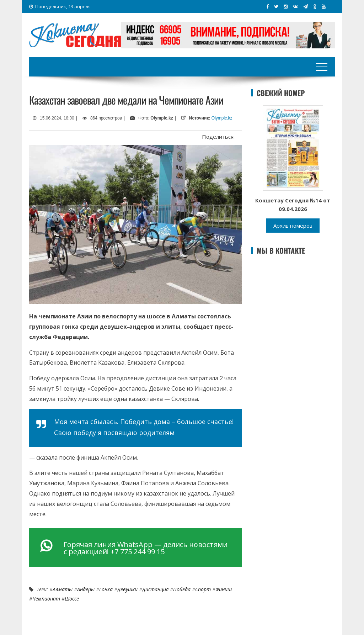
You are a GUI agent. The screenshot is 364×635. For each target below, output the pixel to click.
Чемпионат (46, 599)
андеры (86, 589)
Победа (182, 589)
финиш (224, 589)
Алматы (63, 589)
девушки (127, 589)
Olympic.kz (222, 118)
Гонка (106, 589)
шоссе (72, 599)
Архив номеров (293, 226)
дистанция (155, 589)
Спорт (203, 589)
